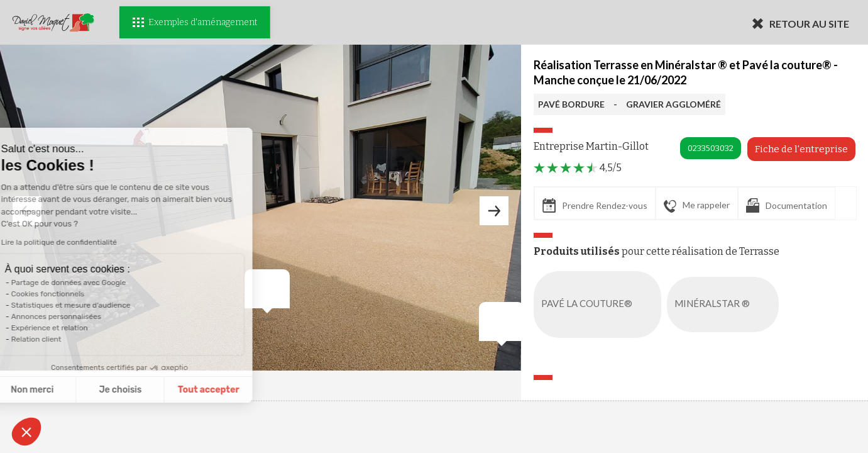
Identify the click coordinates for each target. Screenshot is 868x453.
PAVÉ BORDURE (571, 104)
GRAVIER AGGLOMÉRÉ (673, 104)
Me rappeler (697, 206)
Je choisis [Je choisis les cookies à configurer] (67, 390)
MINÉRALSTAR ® (725, 305)
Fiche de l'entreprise (801, 149)
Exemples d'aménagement (195, 22)
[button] (26, 432)
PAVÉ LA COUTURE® (600, 305)
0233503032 (711, 148)
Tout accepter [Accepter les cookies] (155, 390)
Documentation (787, 205)
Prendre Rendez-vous (595, 205)
